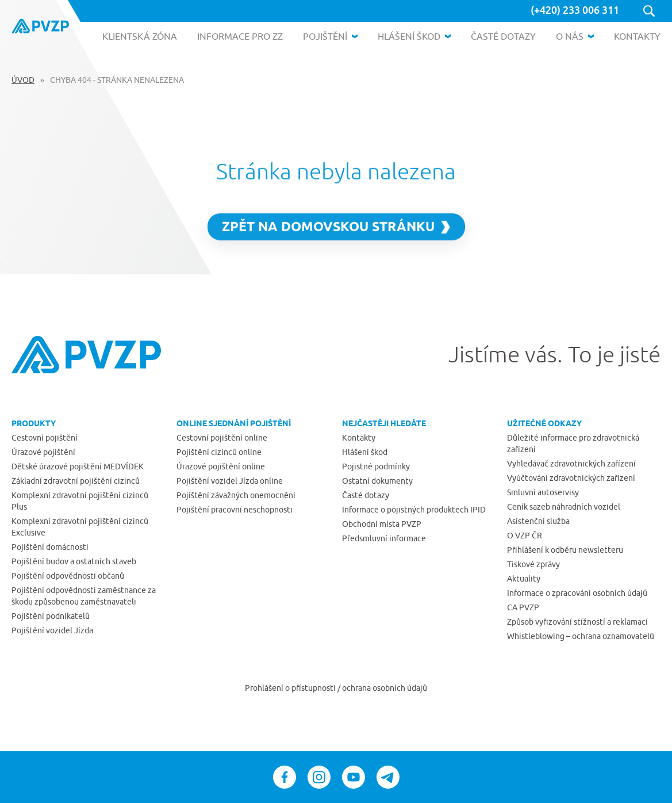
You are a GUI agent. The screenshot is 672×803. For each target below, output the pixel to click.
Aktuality (524, 579)
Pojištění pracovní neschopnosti (235, 510)
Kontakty (359, 438)
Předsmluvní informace (384, 538)
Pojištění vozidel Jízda (52, 630)
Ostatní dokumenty (377, 481)
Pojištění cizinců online (219, 452)
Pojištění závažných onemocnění (236, 495)
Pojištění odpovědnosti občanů (68, 576)
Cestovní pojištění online (222, 438)
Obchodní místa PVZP (382, 524)
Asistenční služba (538, 521)
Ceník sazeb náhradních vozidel (564, 507)
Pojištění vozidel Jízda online (230, 481)
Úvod (23, 80)
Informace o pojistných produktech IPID (414, 510)
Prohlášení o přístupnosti (291, 688)
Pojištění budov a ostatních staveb (74, 561)
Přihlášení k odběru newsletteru (565, 550)
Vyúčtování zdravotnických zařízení (571, 478)
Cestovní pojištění (45, 438)
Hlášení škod (365, 452)
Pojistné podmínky (376, 466)
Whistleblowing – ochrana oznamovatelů (581, 636)
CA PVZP (523, 607)
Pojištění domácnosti (50, 547)
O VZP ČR (525, 536)
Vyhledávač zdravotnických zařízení (571, 464)
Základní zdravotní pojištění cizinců (76, 481)
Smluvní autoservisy (543, 492)
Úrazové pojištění (43, 452)
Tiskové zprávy (533, 564)
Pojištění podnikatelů (51, 616)
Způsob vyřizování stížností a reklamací (577, 622)
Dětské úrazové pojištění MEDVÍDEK (78, 466)
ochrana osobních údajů (385, 688)
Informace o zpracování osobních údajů (577, 593)
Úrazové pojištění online (221, 466)
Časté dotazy (366, 495)
